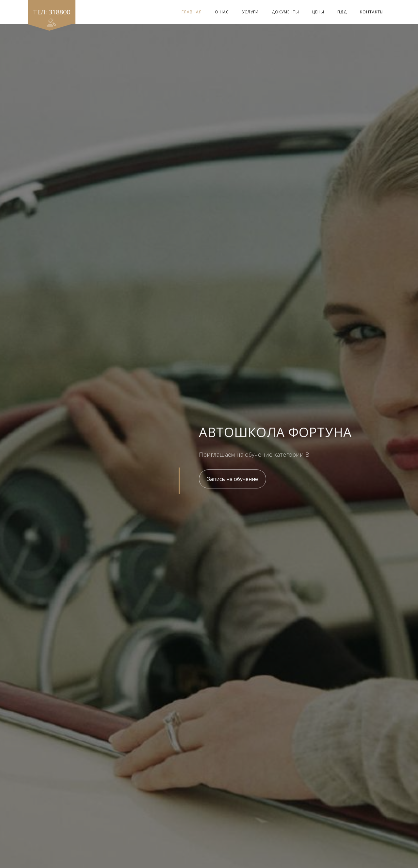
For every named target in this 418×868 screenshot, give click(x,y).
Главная (192, 12)
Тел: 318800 (52, 16)
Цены (318, 12)
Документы (285, 12)
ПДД (342, 12)
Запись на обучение (233, 479)
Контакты (372, 12)
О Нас (222, 12)
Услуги (250, 12)
